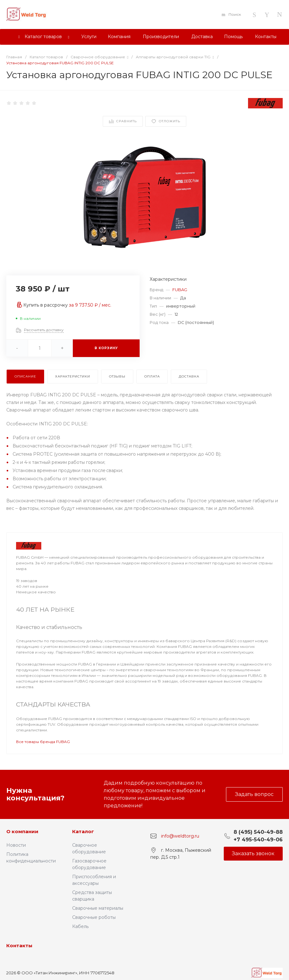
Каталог (83, 831)
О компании (22, 831)
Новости (16, 845)
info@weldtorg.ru (180, 836)
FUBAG (180, 290)
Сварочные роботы (94, 917)
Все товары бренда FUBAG (43, 742)
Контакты (19, 945)
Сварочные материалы (98, 908)
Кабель (80, 926)
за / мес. (90, 305)
